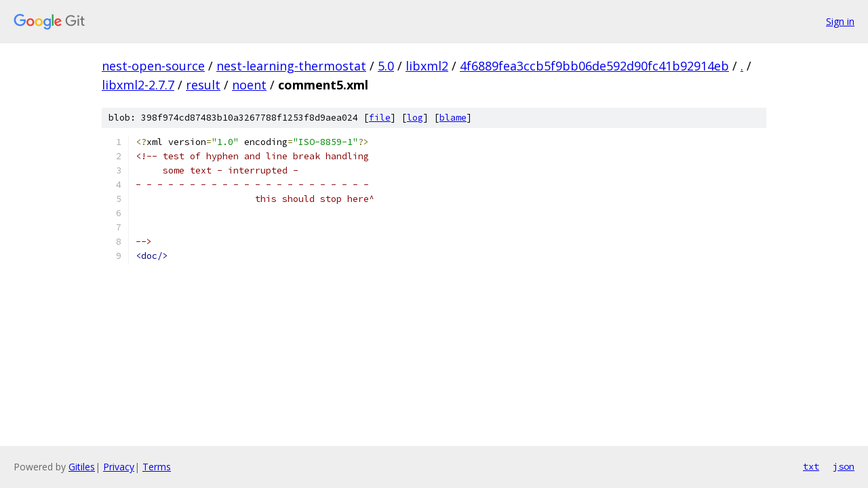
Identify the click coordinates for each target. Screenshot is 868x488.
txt (811, 466)
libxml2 (427, 66)
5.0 (386, 66)
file (380, 118)
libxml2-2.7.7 (138, 85)
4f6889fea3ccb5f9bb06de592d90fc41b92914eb (594, 66)
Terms (157, 467)
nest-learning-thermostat (291, 66)
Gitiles (82, 467)
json (844, 466)
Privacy (119, 467)
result (203, 85)
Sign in (840, 21)
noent (249, 85)
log (415, 118)
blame (453, 118)
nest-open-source (153, 66)
